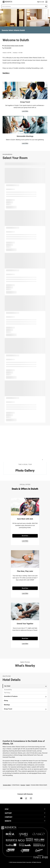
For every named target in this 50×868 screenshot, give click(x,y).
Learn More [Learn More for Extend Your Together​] (25, 644)
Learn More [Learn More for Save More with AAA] (25, 541)
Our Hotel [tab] (25, 686)
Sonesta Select (7, 785)
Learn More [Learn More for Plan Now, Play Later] (25, 593)
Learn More (25, 111)
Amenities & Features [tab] (25, 696)
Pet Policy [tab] (7, 693)
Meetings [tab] (7, 705)
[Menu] (46, 2)
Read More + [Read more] (6, 73)
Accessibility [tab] (8, 690)
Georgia (23, 785)
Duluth (28, 785)
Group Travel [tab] (25, 709)
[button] (24, 6)
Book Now (25, 536)
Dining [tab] (6, 701)
